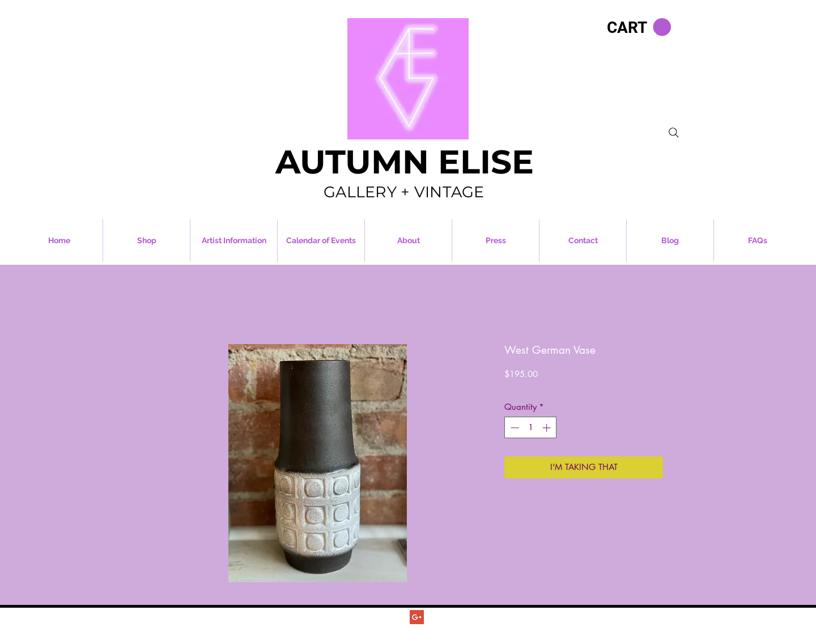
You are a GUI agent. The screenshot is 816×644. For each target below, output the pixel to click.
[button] (639, 27)
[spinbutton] (531, 428)
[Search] (674, 133)
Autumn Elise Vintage (429, 630)
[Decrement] (514, 428)
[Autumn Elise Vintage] (399, 617)
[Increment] (548, 428)
